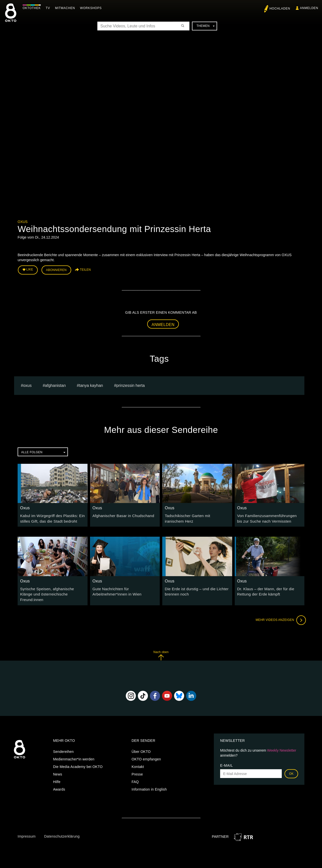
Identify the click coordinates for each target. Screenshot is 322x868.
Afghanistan (55, 384)
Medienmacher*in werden (74, 751)
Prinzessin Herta (130, 384)
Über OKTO (141, 744)
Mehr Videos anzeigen (279, 612)
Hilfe (57, 774)
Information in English (149, 781)
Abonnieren (56, 269)
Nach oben (161, 647)
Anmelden (163, 323)
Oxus (23, 222)
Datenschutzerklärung (62, 828)
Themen (206, 26)
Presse (137, 766)
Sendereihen (63, 744)
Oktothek (33, 8)
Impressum (27, 828)
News (58, 766)
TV (49, 8)
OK (291, 766)
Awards (59, 781)
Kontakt (138, 759)
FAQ (135, 774)
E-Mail (227, 757)
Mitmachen (66, 8)
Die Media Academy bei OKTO (78, 759)
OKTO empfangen (146, 751)
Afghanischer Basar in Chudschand (121, 515)
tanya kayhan (91, 384)
